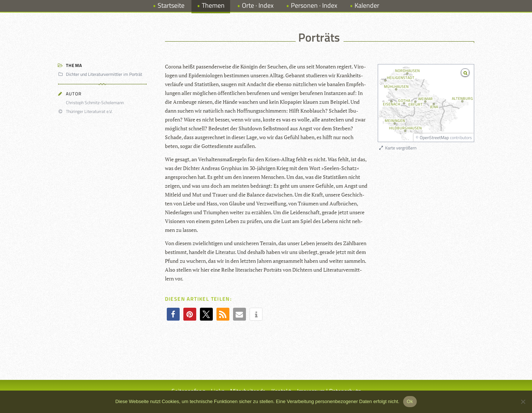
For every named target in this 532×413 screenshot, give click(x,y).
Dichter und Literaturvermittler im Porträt (101, 74)
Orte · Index (258, 5)
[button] (173, 314)
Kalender (367, 5)
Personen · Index (314, 5)
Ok (410, 401)
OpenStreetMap (434, 137)
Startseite (171, 5)
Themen (213, 5)
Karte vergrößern (397, 148)
